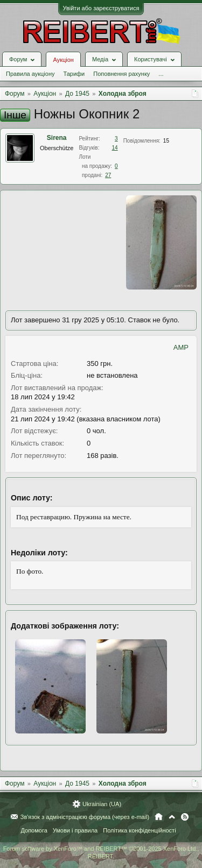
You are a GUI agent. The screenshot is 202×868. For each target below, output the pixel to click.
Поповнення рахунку (121, 74)
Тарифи (74, 74)
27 (108, 175)
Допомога (34, 830)
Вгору (172, 817)
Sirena (57, 138)
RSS (185, 817)
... (161, 74)
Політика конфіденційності (139, 830)
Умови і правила (75, 830)
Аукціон (63, 60)
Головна (159, 817)
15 (166, 141)
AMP (181, 347)
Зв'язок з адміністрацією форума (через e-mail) (85, 817)
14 (115, 148)
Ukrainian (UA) (102, 804)
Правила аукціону (30, 74)
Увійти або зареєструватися (101, 8)
